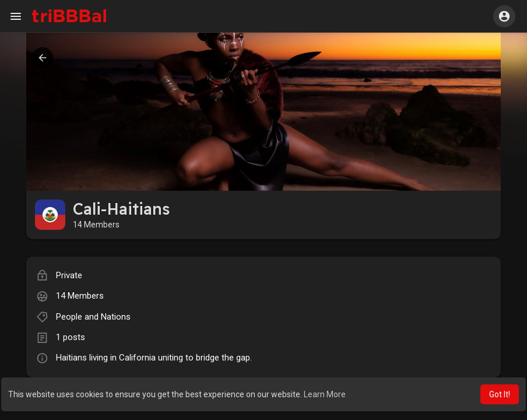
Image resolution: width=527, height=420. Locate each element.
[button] (504, 16)
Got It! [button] (500, 394)
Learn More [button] (325, 394)
